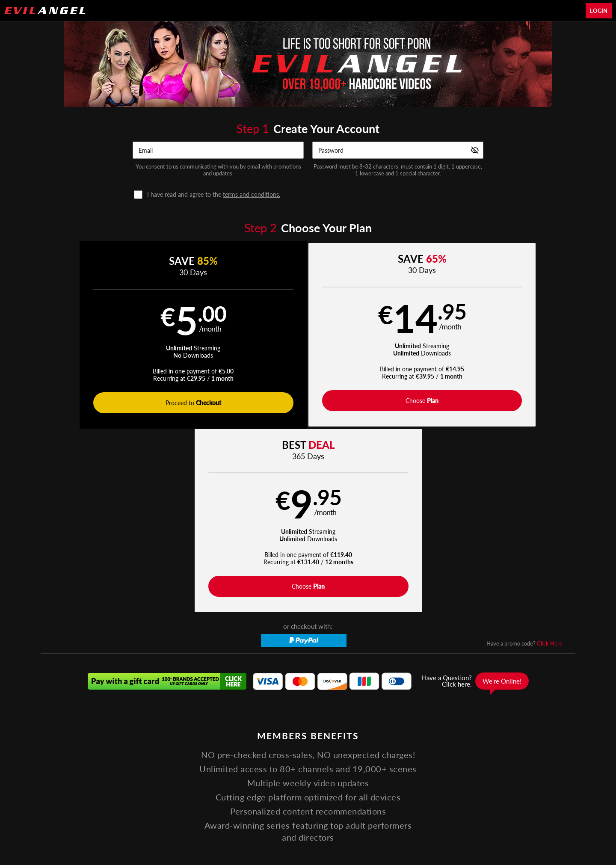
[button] (174, 336)
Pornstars (274, 767)
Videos (213, 767)
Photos (306, 767)
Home (186, 767)
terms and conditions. (252, 194)
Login (599, 11)
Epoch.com (157, 810)
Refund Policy (311, 788)
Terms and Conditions (222, 788)
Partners (428, 767)
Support (179, 788)
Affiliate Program (143, 788)
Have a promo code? (524, 462)
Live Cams (339, 767)
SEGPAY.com (368, 810)
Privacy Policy (271, 788)
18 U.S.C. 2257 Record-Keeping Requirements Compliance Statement (414, 788)
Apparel (373, 767)
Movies (242, 767)
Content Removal (477, 810)
